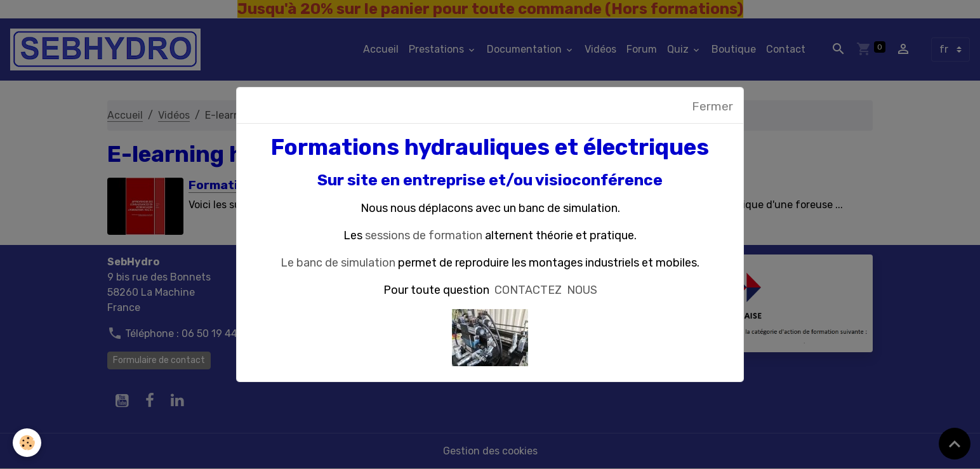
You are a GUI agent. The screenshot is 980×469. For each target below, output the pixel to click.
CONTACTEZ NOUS (546, 290)
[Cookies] (27, 443)
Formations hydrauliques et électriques (490, 147)
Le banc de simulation (338, 263)
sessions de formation (424, 235)
